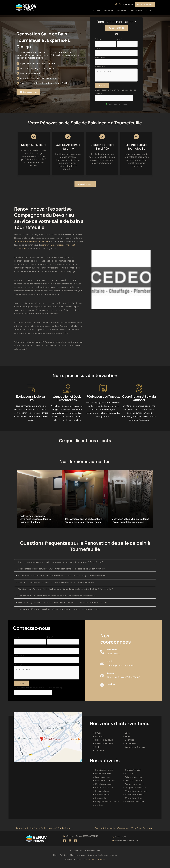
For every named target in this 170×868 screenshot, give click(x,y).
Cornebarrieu (131, 747)
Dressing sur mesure (105, 774)
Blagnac (129, 740)
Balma (128, 737)
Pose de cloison (103, 795)
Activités (63, 859)
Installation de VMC (104, 777)
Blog (55, 859)
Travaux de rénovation (135, 806)
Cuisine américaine (134, 781)
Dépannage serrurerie (135, 788)
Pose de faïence (103, 799)
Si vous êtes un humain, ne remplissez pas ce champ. (39, 691)
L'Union (99, 737)
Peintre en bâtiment (104, 792)
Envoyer (102, 87)
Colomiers (130, 744)
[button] (117, 4)
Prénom (99, 39)
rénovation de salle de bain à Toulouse (32, 243)
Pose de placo (102, 802)
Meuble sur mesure (104, 788)
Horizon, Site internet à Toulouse (91, 864)
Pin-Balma (100, 740)
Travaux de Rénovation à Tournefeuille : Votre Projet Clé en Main (125, 832)
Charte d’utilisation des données (102, 859)
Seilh (97, 751)
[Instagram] (70, 845)
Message (100, 68)
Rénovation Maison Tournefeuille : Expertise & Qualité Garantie (44, 832)
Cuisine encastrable (134, 785)
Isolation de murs (103, 781)
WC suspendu (131, 777)
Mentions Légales (77, 859)
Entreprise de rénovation (136, 792)
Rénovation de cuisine (135, 799)
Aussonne (100, 754)
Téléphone (100, 58)
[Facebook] (64, 845)
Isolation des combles (105, 785)
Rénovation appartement (137, 795)
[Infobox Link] (110, 656)
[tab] (85, 564)
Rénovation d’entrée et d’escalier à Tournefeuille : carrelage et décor (85, 521)
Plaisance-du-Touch (105, 744)
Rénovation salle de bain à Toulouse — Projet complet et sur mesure (130, 521)
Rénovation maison (134, 802)
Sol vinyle (100, 809)
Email (98, 49)
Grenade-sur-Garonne (135, 751)
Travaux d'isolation (134, 774)
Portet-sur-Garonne (105, 747)
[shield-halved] (107, 106)
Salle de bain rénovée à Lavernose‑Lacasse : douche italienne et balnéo (37, 521)
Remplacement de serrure (107, 806)
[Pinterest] (75, 845)
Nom (120, 39)
